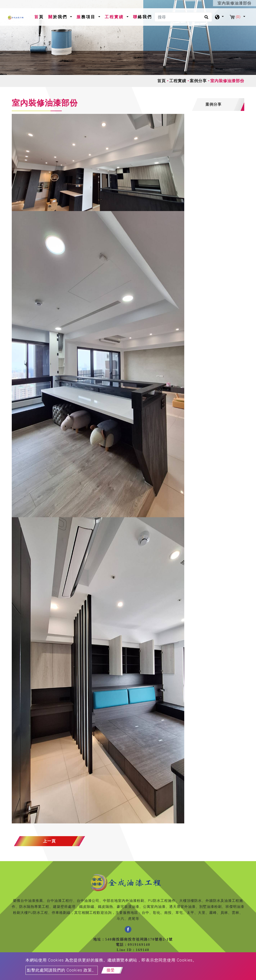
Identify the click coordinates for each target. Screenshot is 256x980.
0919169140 (139, 945)
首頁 (40, 16)
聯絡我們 (142, 17)
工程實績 (178, 81)
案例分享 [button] (213, 104)
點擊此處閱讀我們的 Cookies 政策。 (62, 970)
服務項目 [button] (87, 17)
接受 (110, 970)
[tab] (218, 105)
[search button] (206, 19)
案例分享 (198, 81)
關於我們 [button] (59, 17)
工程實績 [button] (115, 17)
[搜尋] (183, 17)
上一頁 (49, 841)
